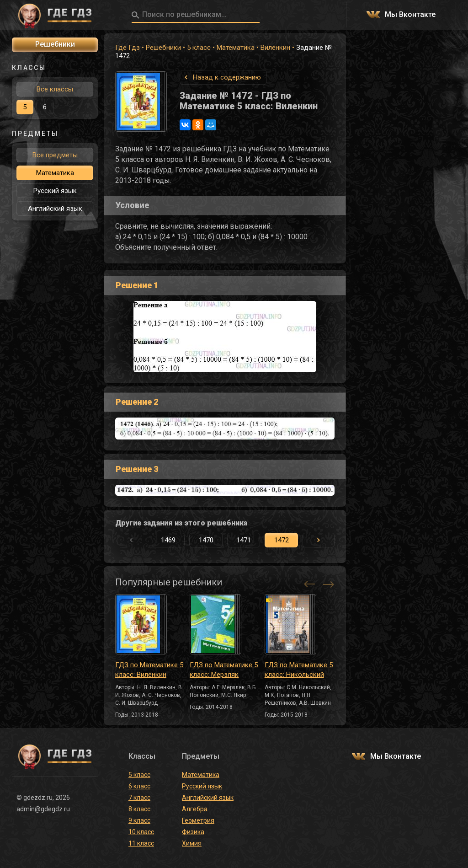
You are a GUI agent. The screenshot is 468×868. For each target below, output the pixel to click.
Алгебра (195, 809)
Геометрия (198, 820)
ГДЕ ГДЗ (55, 15)
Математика (236, 48)
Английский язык (55, 209)
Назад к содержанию (227, 77)
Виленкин (275, 48)
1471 (244, 540)
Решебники (163, 48)
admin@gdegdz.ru (43, 809)
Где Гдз (128, 48)
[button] (319, 540)
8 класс (139, 809)
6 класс (139, 786)
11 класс (141, 843)
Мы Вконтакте (410, 15)
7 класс (139, 798)
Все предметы (55, 155)
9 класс (139, 820)
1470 (206, 540)
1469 (168, 540)
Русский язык (55, 191)
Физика (193, 832)
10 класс (141, 832)
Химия (192, 843)
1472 (282, 540)
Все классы (55, 89)
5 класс (199, 48)
